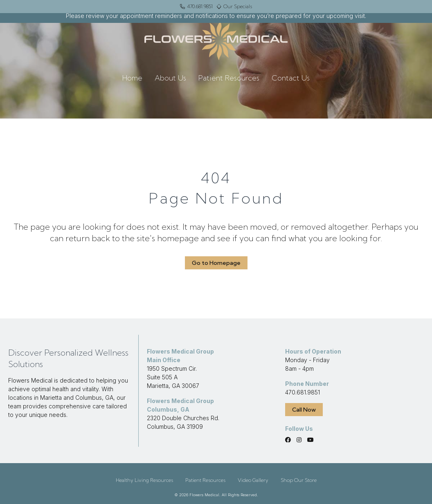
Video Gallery (253, 480)
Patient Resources (229, 78)
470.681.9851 (303, 392)
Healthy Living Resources (144, 480)
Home (132, 78)
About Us (170, 78)
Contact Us (291, 78)
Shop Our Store (299, 480)
